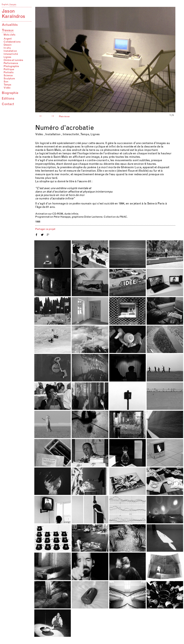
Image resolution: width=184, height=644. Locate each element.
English (5, 5)
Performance (11, 63)
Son (6, 82)
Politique (9, 70)
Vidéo (7, 88)
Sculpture (9, 79)
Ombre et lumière (13, 60)
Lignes (7, 57)
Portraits (9, 73)
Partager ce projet (45, 229)
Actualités (10, 25)
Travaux (8, 31)
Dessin (8, 45)
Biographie (10, 93)
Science (8, 76)
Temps (7, 85)
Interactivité (11, 54)
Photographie (11, 67)
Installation (10, 51)
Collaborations (12, 42)
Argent (8, 39)
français (13, 5)
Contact (8, 104)
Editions (8, 99)
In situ (7, 48)
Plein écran (64, 117)
